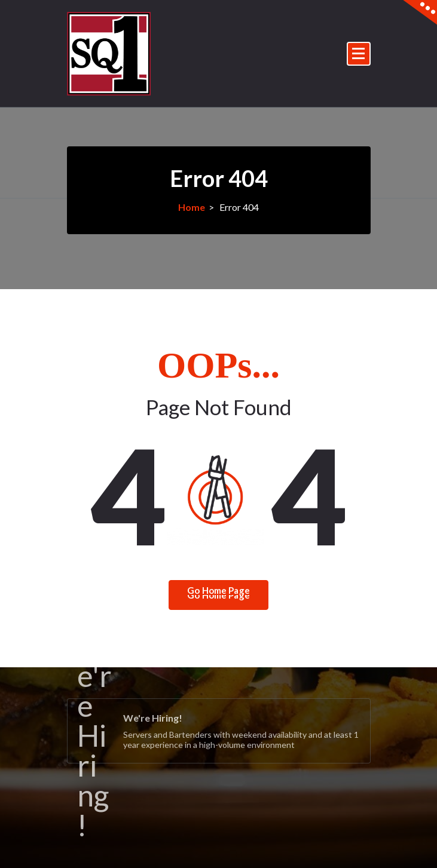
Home (192, 207)
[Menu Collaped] (359, 54)
